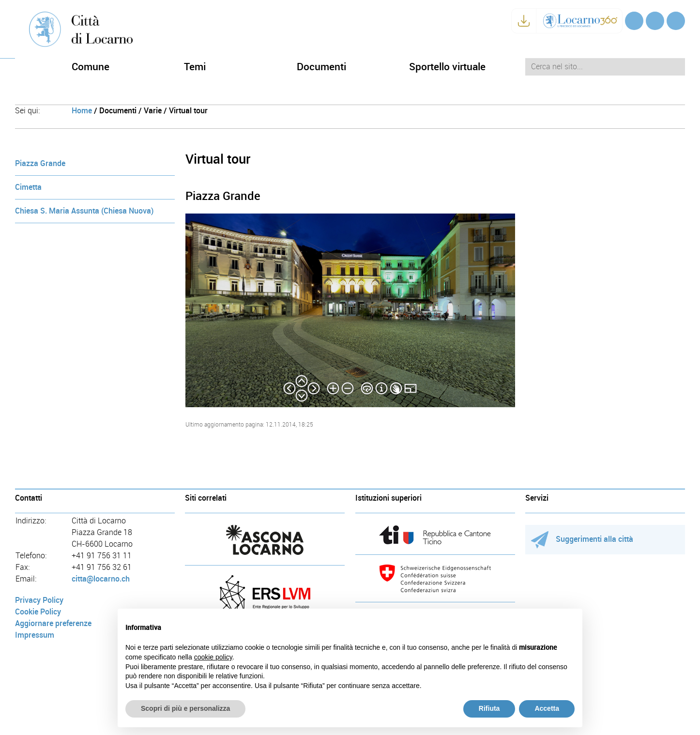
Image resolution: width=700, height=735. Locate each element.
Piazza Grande (40, 163)
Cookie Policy (38, 612)
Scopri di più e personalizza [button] (185, 708)
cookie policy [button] (213, 657)
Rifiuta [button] (489, 708)
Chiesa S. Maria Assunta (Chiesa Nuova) (84, 211)
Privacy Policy (39, 600)
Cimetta (28, 187)
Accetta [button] (547, 708)
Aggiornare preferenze (53, 623)
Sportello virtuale (447, 67)
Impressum (35, 635)
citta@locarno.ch (101, 579)
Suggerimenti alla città (582, 539)
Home (82, 111)
